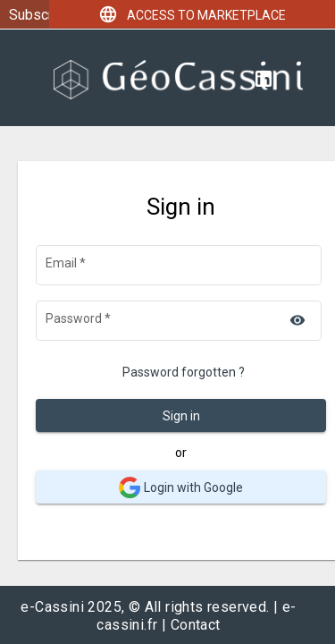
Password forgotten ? (184, 372)
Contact (196, 625)
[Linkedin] (264, 78)
